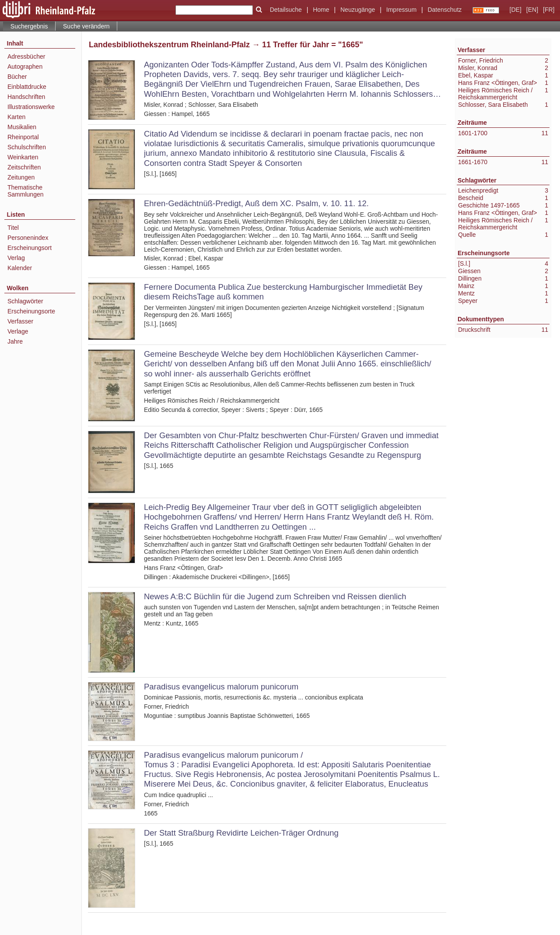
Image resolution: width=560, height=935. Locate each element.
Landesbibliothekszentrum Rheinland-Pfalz (169, 45)
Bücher (17, 77)
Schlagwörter (25, 301)
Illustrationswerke (31, 107)
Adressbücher (26, 56)
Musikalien (22, 127)
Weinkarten (23, 157)
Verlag (16, 258)
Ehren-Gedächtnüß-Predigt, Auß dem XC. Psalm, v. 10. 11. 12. (256, 203)
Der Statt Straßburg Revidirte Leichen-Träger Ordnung (241, 833)
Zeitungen (21, 177)
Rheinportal (23, 137)
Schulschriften (27, 147)
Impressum (401, 10)
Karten (16, 117)
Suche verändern (86, 26)
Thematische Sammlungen (26, 191)
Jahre (15, 341)
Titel (13, 228)
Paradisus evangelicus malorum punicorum (221, 687)
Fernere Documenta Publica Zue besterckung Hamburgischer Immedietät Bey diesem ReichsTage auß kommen (283, 292)
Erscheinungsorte (31, 311)
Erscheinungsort (30, 248)
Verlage (18, 331)
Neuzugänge (358, 10)
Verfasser (20, 321)
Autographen (25, 67)
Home (321, 10)
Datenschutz (444, 10)
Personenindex (28, 238)
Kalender (20, 268)
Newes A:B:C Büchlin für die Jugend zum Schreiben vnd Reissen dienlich (275, 596)
